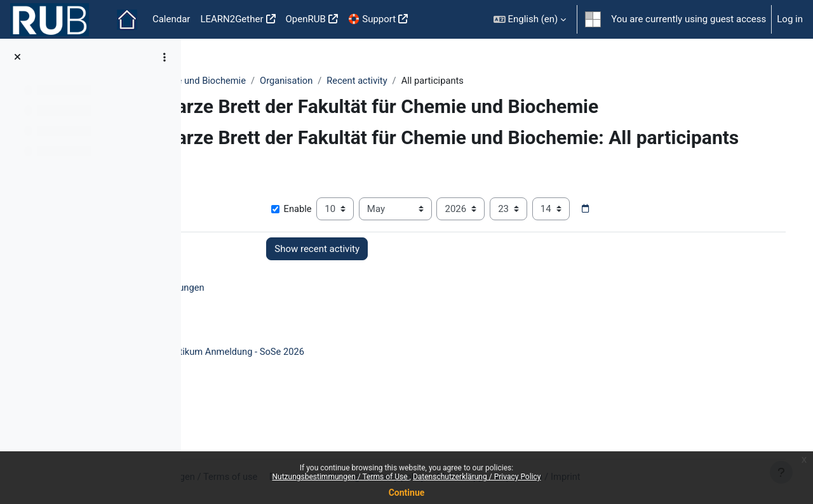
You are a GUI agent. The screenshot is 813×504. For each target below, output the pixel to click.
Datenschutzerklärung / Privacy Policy (477, 477)
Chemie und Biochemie (313, 81)
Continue (407, 493)
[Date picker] (666, 232)
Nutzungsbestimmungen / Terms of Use (340, 477)
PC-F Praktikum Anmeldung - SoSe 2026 (337, 375)
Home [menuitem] (127, 20)
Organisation (403, 81)
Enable (372, 232)
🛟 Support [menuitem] (372, 19)
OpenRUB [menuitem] (306, 19)
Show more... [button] (233, 213)
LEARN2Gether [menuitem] (232, 19)
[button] (530, 19)
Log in (790, 19)
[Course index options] (165, 57)
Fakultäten (228, 81)
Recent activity (475, 81)
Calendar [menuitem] (171, 19)
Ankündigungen (286, 311)
